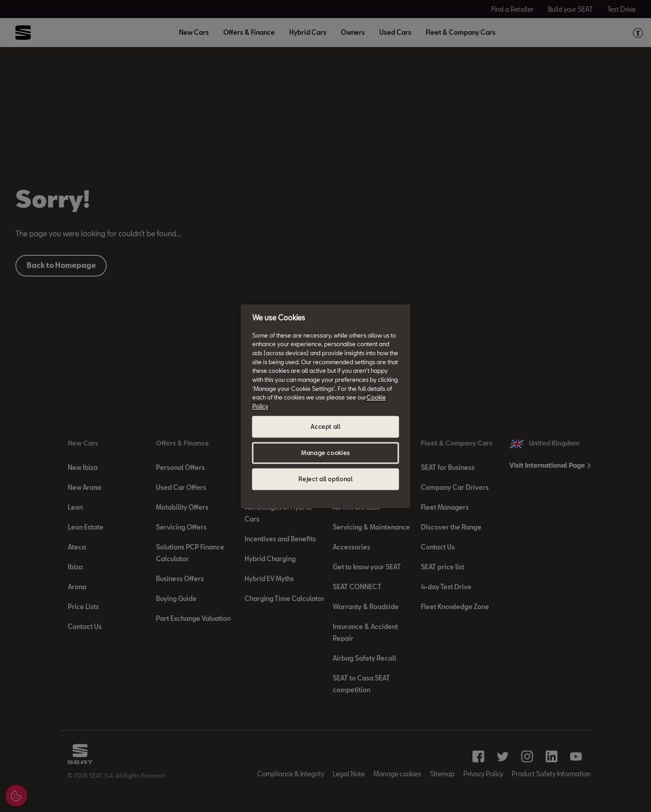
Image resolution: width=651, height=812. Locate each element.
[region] (326, 406)
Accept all (325, 427)
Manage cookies (325, 453)
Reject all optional (325, 479)
